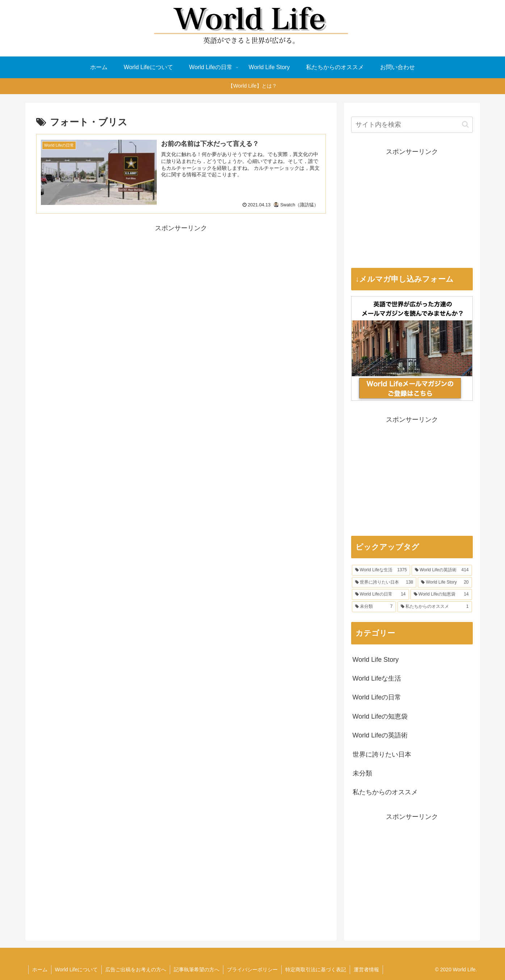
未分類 (362, 773)
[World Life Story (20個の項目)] (445, 582)
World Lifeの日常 (377, 697)
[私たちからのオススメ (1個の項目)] (435, 607)
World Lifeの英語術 (380, 735)
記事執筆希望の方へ (197, 970)
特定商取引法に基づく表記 (316, 970)
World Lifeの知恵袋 (380, 716)
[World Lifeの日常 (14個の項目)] (380, 594)
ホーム (40, 970)
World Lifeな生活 (377, 678)
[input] (412, 125)
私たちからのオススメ (385, 792)
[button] (465, 124)
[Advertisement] (181, 285)
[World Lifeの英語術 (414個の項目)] (442, 570)
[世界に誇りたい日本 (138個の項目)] (384, 582)
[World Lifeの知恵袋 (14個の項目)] (441, 594)
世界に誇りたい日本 (382, 754)
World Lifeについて (77, 970)
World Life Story (376, 660)
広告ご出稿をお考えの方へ (136, 970)
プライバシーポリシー (252, 970)
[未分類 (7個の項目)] (374, 607)
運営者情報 (366, 970)
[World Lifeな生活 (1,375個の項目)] (381, 570)
